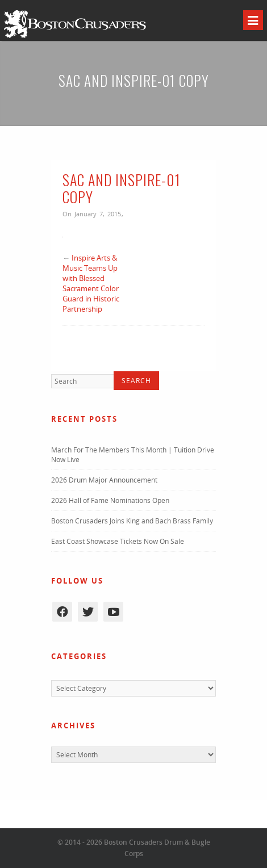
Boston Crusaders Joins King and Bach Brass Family (132, 521)
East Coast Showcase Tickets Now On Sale (118, 541)
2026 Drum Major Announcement (104, 480)
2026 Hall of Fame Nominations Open (110, 500)
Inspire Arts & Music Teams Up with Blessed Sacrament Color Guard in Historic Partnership (91, 283)
